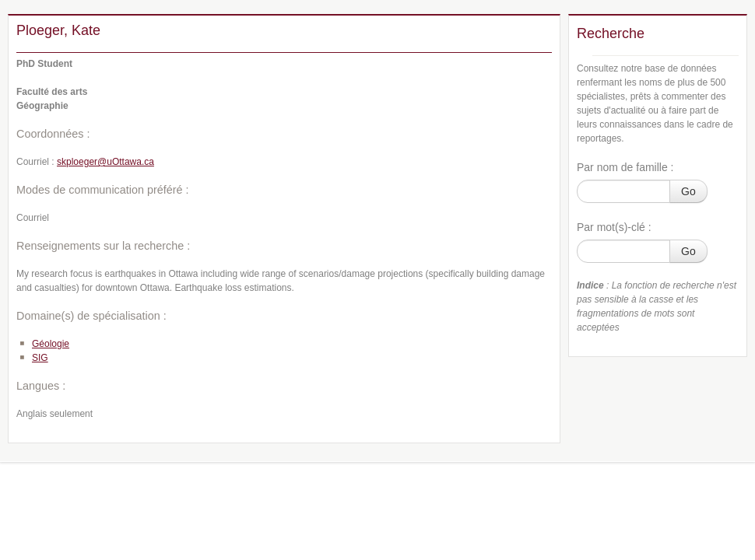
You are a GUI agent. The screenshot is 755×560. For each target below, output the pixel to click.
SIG (40, 358)
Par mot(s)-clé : (614, 227)
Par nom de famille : (625, 167)
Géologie (51, 344)
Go (688, 191)
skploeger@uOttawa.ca (105, 162)
